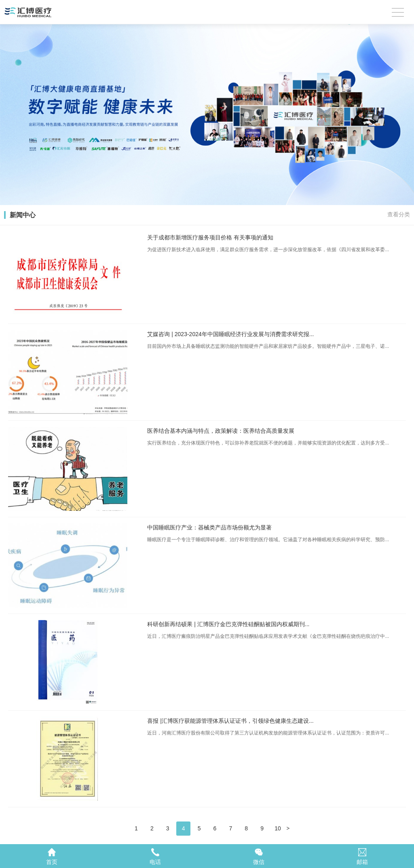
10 (278, 828)
